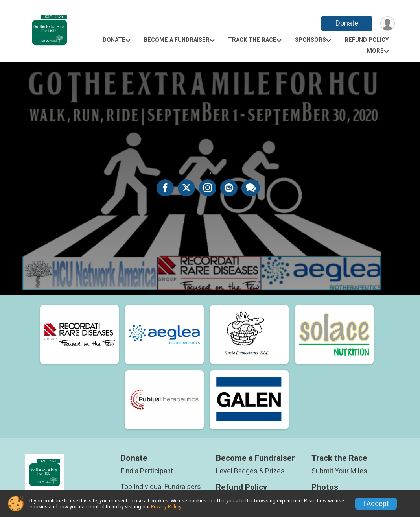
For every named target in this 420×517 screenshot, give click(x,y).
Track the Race (252, 40)
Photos (325, 487)
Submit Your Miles (339, 471)
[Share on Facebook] (165, 188)
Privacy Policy (166, 507)
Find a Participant (147, 471)
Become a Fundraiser (177, 40)
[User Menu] (388, 23)
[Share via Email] (229, 188)
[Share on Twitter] (186, 188)
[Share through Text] (251, 188)
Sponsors (310, 40)
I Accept (376, 504)
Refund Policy (367, 40)
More (375, 51)
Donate (347, 23)
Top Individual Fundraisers (161, 487)
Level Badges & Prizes (250, 471)
